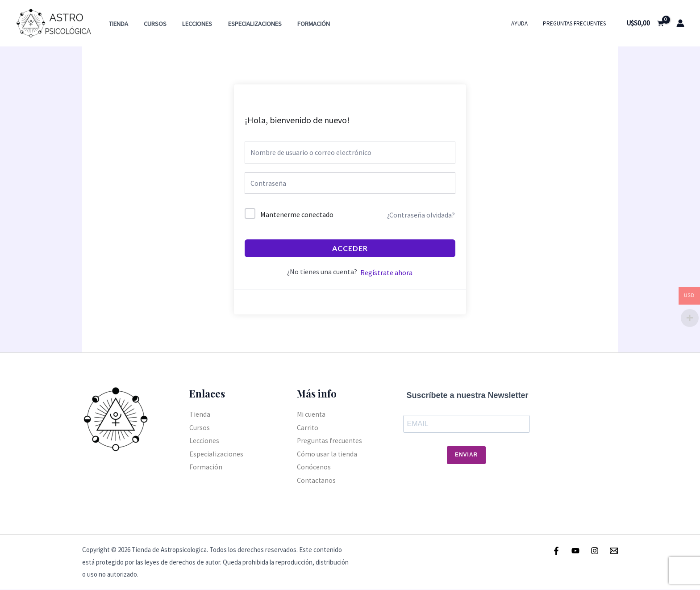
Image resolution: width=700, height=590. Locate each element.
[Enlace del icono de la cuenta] (680, 23)
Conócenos (314, 467)
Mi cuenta (312, 414)
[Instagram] (595, 551)
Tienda (117, 24)
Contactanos (317, 481)
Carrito (308, 427)
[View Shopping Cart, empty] (645, 23)
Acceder (350, 248)
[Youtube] (575, 551)
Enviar (466, 455)
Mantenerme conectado (297, 214)
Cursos (151, 24)
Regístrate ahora (386, 272)
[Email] (614, 551)
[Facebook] (556, 551)
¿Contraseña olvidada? (421, 215)
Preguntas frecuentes (576, 23)
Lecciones (190, 24)
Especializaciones (245, 24)
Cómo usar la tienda (327, 454)
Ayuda (525, 23)
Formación (301, 24)
